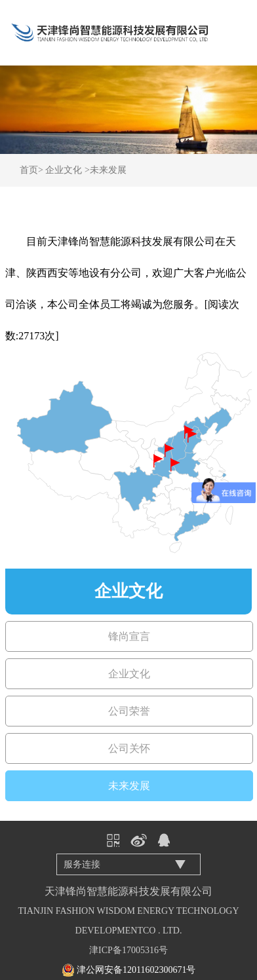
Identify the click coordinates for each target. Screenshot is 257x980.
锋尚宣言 (129, 636)
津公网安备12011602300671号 (136, 970)
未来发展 (108, 170)
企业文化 (64, 170)
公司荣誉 (129, 711)
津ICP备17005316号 (128, 950)
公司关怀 (129, 748)
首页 (29, 170)
